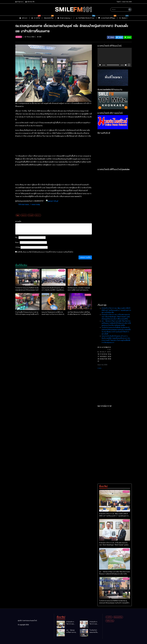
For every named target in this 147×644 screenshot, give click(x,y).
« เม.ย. (99, 368)
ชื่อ (17, 238)
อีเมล (17, 242)
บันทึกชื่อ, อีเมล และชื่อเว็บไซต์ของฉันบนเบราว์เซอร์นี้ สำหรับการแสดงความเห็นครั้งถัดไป (45, 252)
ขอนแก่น (24, 215)
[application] (115, 57)
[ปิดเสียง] (126, 65)
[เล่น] (100, 65)
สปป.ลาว (38, 215)
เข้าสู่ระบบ (19, 2)
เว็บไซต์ (18, 247)
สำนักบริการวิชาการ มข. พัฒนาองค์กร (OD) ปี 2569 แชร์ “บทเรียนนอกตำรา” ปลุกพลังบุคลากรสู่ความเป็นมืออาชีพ (116, 310)
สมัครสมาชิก (30, 2)
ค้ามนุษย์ (31, 215)
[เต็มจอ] (129, 65)
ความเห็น (18, 221)
